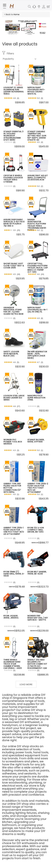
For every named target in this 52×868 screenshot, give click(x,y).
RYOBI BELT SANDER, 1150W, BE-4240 (37, 573)
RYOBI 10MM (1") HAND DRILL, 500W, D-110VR (14, 574)
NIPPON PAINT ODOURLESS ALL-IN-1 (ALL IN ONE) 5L (37, 310)
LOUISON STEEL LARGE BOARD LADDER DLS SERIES (14, 398)
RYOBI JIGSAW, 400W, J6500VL (11, 617)
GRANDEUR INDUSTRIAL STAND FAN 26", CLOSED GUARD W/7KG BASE (13, 311)
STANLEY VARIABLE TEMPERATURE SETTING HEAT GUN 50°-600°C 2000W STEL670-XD (37, 136)
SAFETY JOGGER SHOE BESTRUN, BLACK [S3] (11, 354)
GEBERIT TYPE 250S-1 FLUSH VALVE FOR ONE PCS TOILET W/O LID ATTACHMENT (14, 531)
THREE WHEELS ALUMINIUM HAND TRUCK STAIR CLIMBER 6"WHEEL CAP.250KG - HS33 (13, 664)
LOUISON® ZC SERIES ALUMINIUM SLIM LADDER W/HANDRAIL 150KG (14, 91)
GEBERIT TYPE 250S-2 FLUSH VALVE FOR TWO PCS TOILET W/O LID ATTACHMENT (38, 488)
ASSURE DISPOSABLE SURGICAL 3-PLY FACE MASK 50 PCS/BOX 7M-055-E (14, 223)
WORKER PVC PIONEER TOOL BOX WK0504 (13, 442)
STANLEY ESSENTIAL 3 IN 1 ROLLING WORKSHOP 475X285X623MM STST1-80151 (13, 136)
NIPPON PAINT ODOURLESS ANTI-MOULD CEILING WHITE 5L (36, 91)
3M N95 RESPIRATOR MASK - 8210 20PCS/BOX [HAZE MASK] (37, 355)
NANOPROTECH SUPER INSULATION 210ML (36, 398)
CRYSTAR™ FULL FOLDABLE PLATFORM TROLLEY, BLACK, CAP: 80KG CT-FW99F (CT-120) (38, 268)
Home (17, 14)
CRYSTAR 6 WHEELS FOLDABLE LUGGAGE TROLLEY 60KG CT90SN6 (13, 179)
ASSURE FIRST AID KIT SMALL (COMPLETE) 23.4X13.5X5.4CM (38, 178)
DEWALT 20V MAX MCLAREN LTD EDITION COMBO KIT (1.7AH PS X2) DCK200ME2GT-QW (37, 664)
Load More (26, 684)
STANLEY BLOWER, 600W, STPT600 (36, 441)
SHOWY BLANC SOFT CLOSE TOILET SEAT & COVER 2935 (14, 266)
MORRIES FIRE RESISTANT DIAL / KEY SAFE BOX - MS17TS (38, 618)
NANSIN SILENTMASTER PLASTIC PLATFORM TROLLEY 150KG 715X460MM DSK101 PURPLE (37, 225)
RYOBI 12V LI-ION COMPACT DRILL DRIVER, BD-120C (36, 530)
